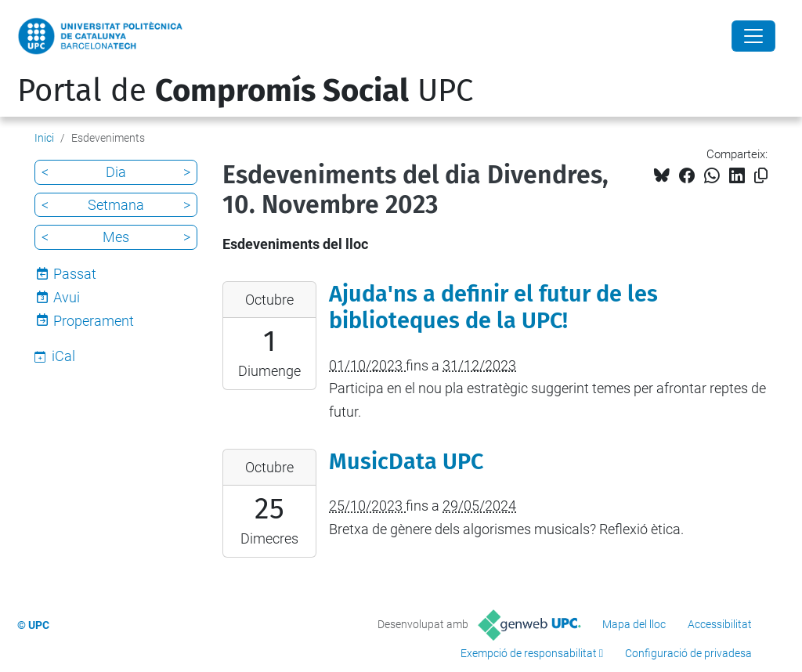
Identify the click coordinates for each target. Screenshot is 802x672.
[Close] (753, 36)
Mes (116, 237)
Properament (94, 321)
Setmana (116, 205)
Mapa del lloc (634, 624)
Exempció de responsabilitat (529, 653)
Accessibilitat (720, 624)
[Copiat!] (761, 176)
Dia (116, 172)
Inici (44, 138)
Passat (75, 274)
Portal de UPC (245, 91)
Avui (67, 297)
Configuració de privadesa (688, 653)
